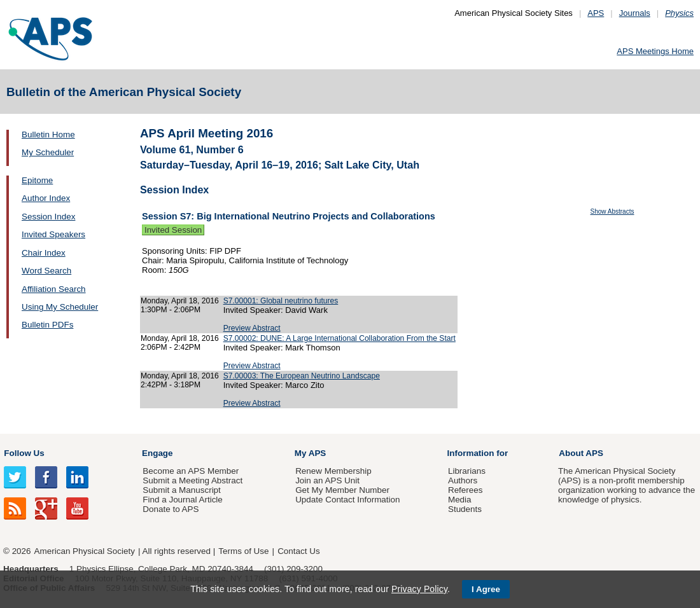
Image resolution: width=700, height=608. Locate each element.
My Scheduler (48, 152)
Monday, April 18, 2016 (180, 301)
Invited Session (173, 230)
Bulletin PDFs (47, 325)
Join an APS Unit (327, 480)
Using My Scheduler (60, 307)
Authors (463, 480)
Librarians (467, 471)
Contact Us (298, 551)
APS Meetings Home (655, 51)
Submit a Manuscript (181, 490)
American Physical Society (85, 551)
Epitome (37, 180)
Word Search (46, 271)
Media (460, 500)
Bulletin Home (48, 135)
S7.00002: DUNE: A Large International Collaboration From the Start (339, 338)
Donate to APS (171, 509)
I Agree (486, 589)
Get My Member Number (342, 490)
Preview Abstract (252, 328)
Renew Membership (333, 471)
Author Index (46, 198)
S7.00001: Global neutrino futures (281, 301)
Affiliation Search (54, 289)
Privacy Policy (419, 589)
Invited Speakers (53, 234)
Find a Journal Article (182, 500)
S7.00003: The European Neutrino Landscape (302, 376)
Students (465, 509)
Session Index (48, 217)
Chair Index (44, 253)
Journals (635, 13)
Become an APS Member (191, 471)
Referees (465, 490)
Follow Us (24, 453)
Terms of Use (243, 551)
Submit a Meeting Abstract (192, 480)
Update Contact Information (347, 500)
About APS (581, 453)
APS (596, 13)
